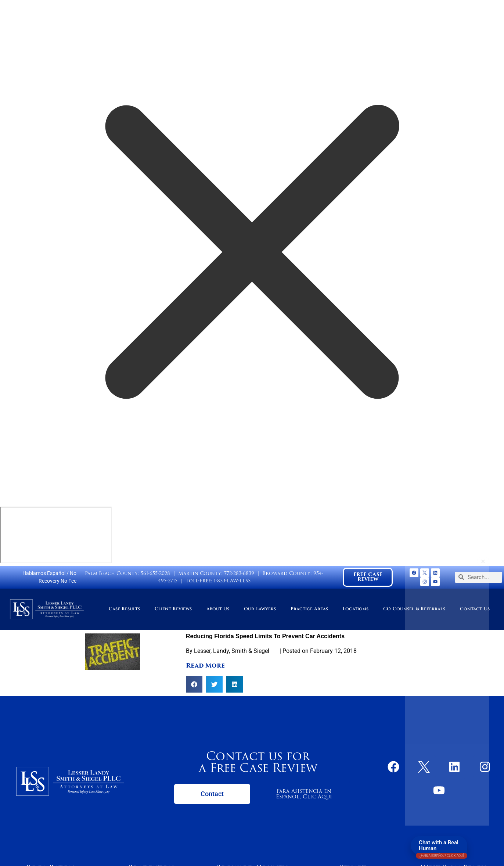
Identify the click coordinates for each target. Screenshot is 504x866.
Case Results (124, 609)
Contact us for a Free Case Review (258, 762)
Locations (356, 609)
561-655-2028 (155, 573)
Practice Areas (309, 609)
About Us (218, 609)
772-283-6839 (239, 573)
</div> (56, 535)
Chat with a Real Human (442, 847)
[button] (194, 684)
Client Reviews (173, 609)
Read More (205, 666)
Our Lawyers (260, 609)
